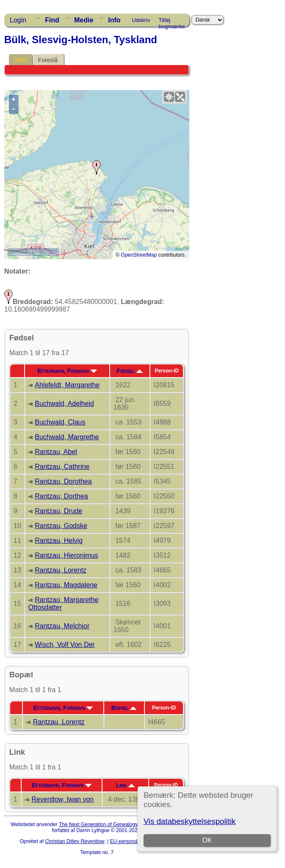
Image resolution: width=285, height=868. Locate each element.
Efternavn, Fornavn (67, 371)
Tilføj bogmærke (172, 22)
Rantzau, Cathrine (62, 467)
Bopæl (124, 708)
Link (126, 785)
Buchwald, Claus (60, 422)
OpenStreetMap (139, 255)
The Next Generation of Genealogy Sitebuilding (112, 824)
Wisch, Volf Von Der (65, 645)
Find (52, 20)
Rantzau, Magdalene (66, 585)
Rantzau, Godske (61, 526)
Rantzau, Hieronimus (66, 555)
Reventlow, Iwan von (62, 799)
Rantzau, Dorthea (61, 496)
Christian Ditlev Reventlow (75, 841)
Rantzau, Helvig (59, 541)
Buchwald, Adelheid (64, 404)
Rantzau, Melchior (62, 626)
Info (114, 20)
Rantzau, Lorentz (61, 570)
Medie (84, 20)
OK (207, 840)
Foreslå (48, 60)
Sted (20, 60)
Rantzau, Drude (58, 511)
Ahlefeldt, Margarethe (67, 385)
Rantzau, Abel (56, 452)
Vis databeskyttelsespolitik (190, 821)
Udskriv (141, 20)
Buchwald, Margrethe (67, 437)
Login (18, 20)
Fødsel (130, 371)
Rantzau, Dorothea (63, 481)
